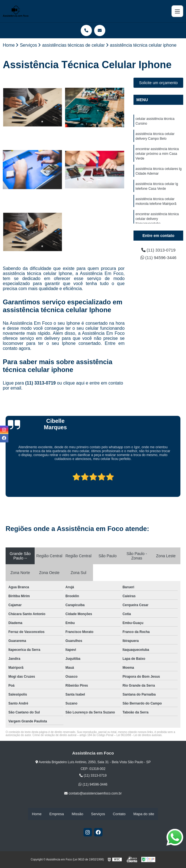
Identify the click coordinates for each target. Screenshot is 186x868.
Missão (77, 814)
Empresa (57, 814)
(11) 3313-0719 (41, 383)
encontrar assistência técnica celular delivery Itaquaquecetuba (157, 223)
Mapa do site (144, 814)
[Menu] (177, 11)
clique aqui (74, 383)
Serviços (98, 814)
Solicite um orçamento (158, 83)
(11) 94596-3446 (158, 258)
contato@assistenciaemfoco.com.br (93, 794)
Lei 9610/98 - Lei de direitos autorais (139, 735)
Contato (119, 814)
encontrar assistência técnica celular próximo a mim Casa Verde (157, 155)
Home (37, 814)
